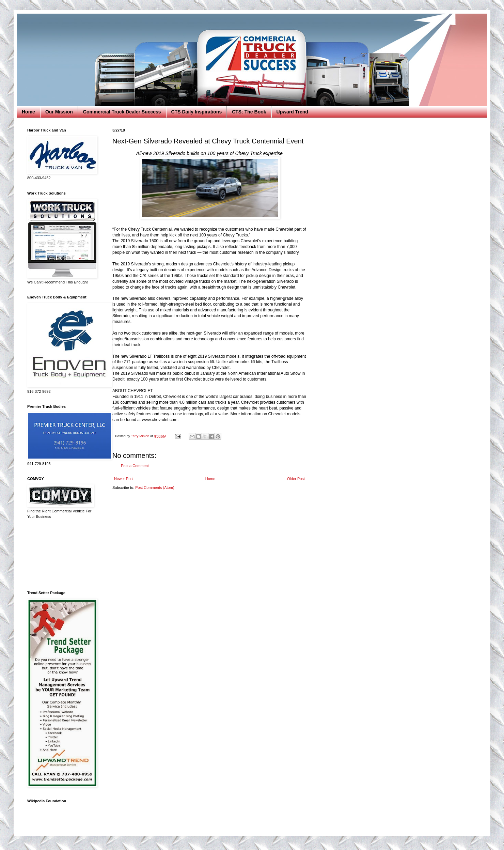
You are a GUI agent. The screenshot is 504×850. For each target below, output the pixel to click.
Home (28, 112)
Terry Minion (140, 436)
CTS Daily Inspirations (197, 112)
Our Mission (59, 112)
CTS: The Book (249, 112)
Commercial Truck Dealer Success (122, 112)
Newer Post (124, 479)
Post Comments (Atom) (155, 488)
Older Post (296, 479)
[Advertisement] (60, 555)
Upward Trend (292, 112)
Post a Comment (135, 466)
